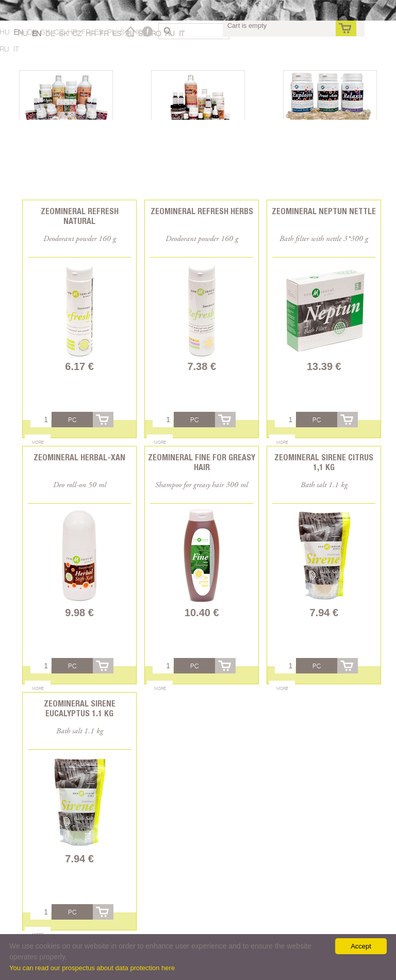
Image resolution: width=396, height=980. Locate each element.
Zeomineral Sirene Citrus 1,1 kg (324, 462)
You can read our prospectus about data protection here (92, 968)
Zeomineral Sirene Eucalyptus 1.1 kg (80, 709)
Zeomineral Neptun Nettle (324, 211)
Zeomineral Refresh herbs (202, 211)
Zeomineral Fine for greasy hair (202, 462)
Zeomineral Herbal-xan (79, 457)
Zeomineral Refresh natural (80, 216)
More (38, 442)
